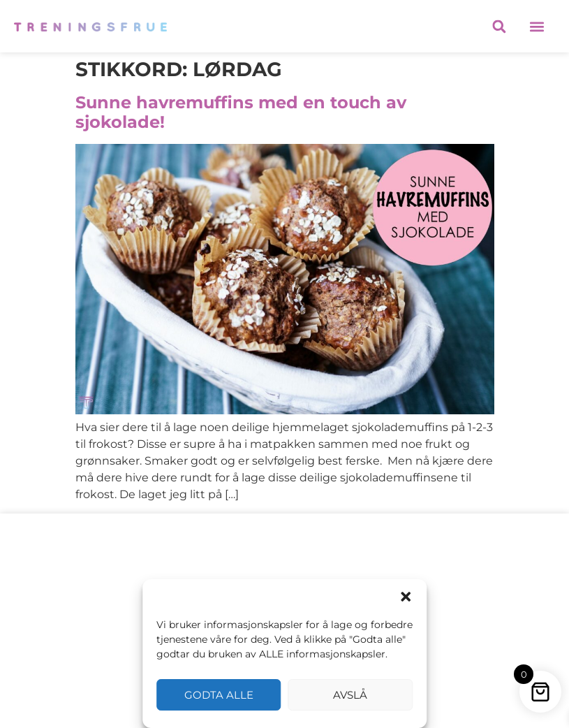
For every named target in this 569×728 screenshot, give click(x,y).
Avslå (350, 695)
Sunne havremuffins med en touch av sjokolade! (241, 112)
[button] (406, 597)
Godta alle (219, 695)
